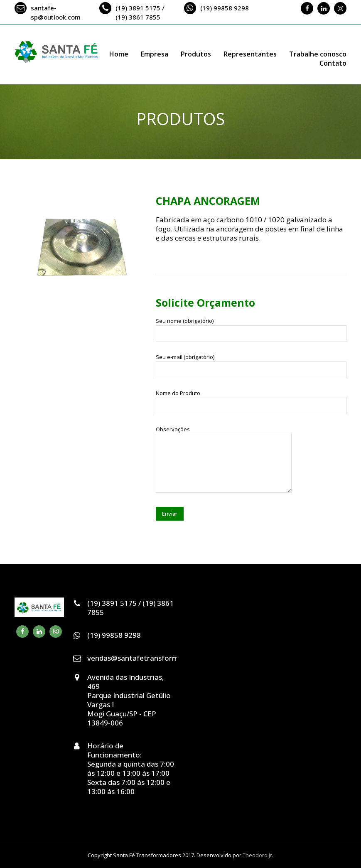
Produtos (196, 54)
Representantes (250, 54)
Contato (333, 63)
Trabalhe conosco (318, 54)
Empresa (155, 54)
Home (119, 54)
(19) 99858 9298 (225, 8)
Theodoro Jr (257, 855)
